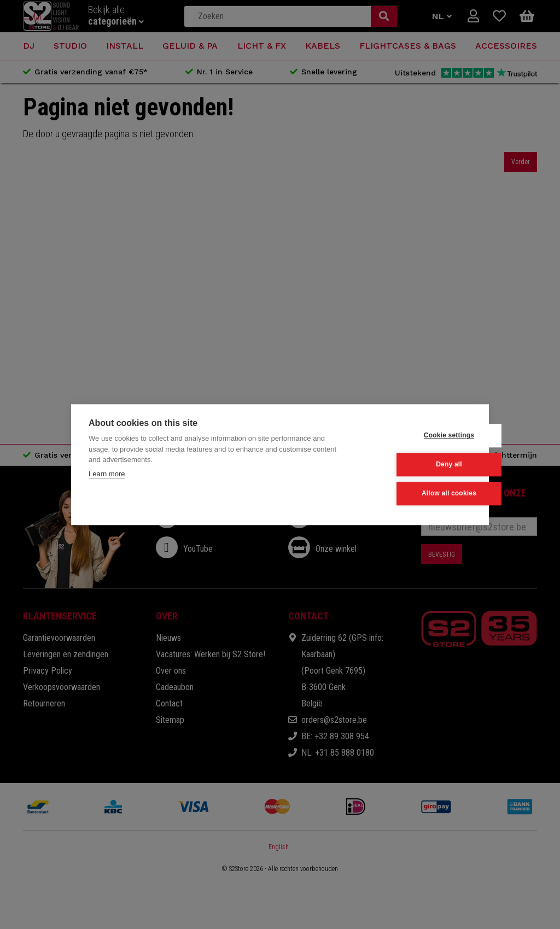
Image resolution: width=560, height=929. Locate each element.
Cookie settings (417, 436)
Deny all (418, 465)
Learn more (107, 474)
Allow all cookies (417, 494)
